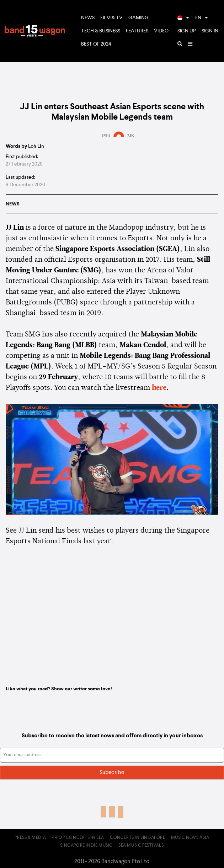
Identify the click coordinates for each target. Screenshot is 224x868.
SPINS (106, 136)
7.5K (131, 136)
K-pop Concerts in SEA (78, 838)
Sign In (210, 31)
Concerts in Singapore (138, 838)
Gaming (138, 18)
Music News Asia (190, 838)
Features (137, 31)
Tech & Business (101, 31)
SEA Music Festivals (141, 846)
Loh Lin (36, 146)
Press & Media (30, 838)
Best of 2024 (96, 44)
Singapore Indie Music (86, 846)
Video (161, 31)
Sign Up (187, 31)
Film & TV (111, 18)
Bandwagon (35, 31)
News (88, 18)
